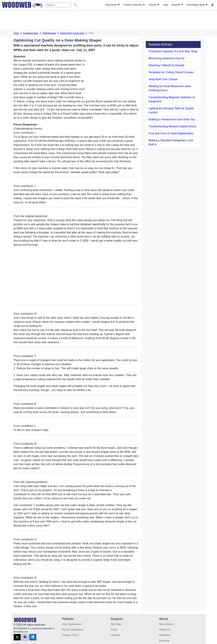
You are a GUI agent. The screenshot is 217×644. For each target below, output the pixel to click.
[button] (17, 637)
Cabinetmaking (49, 33)
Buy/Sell (177, 5)
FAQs (114, 630)
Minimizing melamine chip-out (167, 58)
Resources (113, 5)
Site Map (116, 624)
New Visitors (167, 624)
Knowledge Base (197, 5)
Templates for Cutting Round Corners (171, 72)
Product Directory (134, 5)
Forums (154, 5)
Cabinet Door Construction (72, 33)
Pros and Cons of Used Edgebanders (171, 133)
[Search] (59, 5)
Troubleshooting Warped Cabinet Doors (172, 126)
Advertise (165, 635)
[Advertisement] (109, 20)
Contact (115, 635)
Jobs (166, 5)
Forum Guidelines (73, 630)
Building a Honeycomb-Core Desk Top (172, 119)
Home (16, 33)
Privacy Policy (71, 635)
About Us (165, 630)
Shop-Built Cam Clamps (163, 79)
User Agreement (72, 624)
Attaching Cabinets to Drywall (166, 65)
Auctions (164, 641)
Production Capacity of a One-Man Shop (173, 51)
